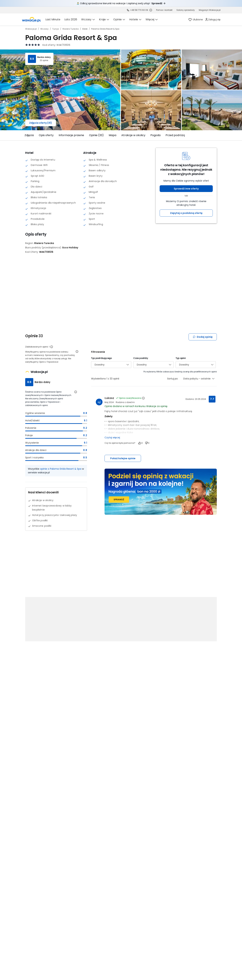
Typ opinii (181, 358)
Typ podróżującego (101, 358)
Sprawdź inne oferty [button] (186, 189)
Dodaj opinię (203, 337)
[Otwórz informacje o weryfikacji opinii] (77, 352)
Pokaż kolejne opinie (123, 458)
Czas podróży (141, 358)
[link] (31, 20)
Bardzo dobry (44, 57)
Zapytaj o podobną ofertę (186, 213)
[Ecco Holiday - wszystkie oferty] (70, 248)
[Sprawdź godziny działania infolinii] (151, 10)
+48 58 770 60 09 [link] (139, 10)
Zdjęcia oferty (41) (41, 123)
